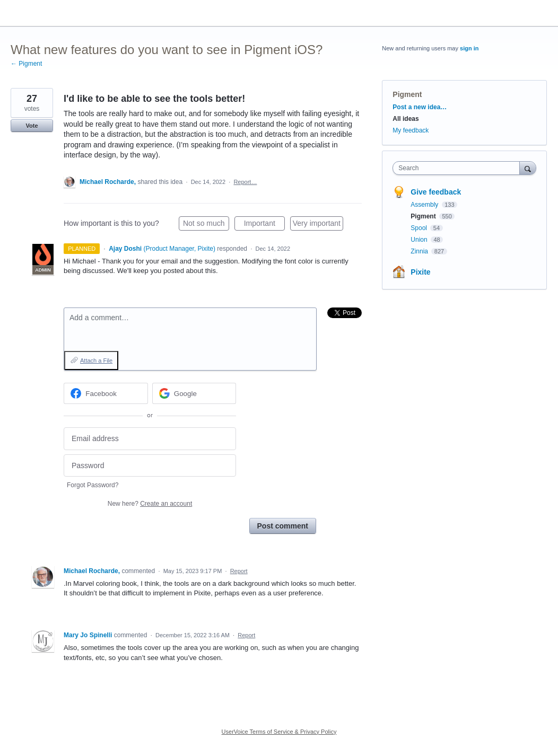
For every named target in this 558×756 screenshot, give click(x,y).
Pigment (407, 94)
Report (239, 571)
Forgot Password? (93, 485)
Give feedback (436, 192)
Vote (32, 126)
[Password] (150, 466)
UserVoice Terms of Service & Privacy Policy (279, 732)
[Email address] (150, 439)
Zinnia (420, 251)
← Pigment (26, 64)
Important (264, 225)
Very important (318, 225)
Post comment (283, 526)
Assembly (425, 205)
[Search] (528, 168)
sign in (469, 48)
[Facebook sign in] (106, 393)
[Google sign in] (194, 393)
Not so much (206, 225)
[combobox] (459, 168)
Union (420, 240)
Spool (420, 228)
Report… (245, 182)
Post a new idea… (420, 107)
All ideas (406, 119)
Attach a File (96, 361)
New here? (150, 504)
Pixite (420, 272)
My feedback (411, 130)
